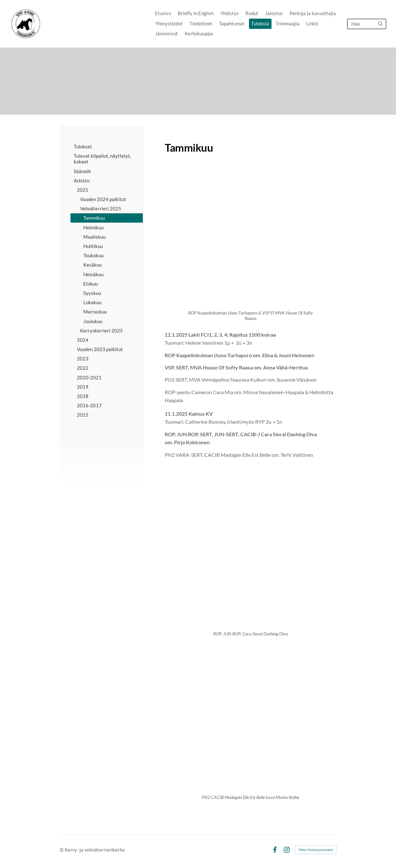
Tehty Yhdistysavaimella (316, 850)
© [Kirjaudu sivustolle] (62, 850)
